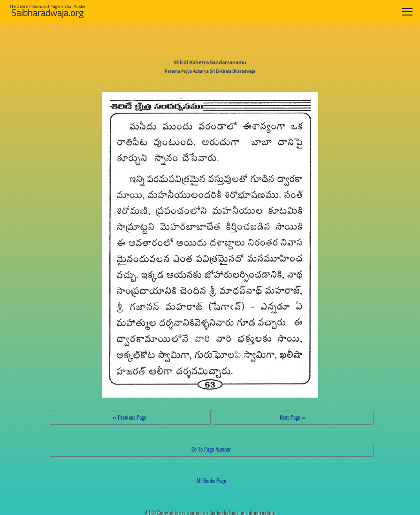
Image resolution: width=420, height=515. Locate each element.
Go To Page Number (211, 449)
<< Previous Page (130, 417)
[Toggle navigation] (407, 12)
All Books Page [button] (211, 480)
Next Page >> (293, 417)
